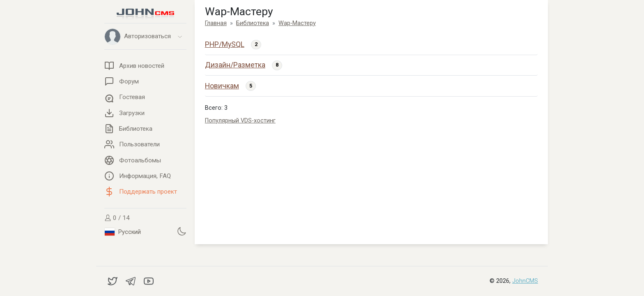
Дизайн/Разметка (235, 65)
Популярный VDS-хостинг (240, 121)
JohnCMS (525, 281)
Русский (123, 232)
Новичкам (222, 86)
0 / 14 (117, 218)
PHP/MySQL (225, 44)
